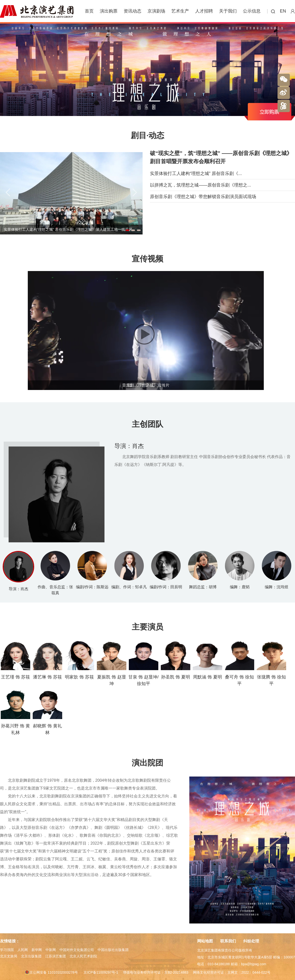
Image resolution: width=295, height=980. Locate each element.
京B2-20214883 (176, 972)
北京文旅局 (9, 956)
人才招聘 (204, 11)
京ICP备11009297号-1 (101, 972)
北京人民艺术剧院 (83, 956)
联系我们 (228, 941)
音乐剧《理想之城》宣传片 (146, 385)
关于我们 (228, 11)
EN (283, 11)
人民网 (23, 950)
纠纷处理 (251, 941)
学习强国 (7, 950)
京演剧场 (156, 11)
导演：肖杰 (129, 446)
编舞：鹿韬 (240, 587)
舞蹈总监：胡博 (203, 587)
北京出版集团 (31, 956)
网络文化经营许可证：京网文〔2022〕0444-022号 (232, 972)
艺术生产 (180, 11)
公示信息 (252, 11)
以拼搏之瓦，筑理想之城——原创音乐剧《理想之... (200, 185)
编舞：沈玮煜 (277, 587)
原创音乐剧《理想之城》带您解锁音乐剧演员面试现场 (203, 197)
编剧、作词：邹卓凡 (129, 587)
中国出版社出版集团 (113, 950)
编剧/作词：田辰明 (166, 587)
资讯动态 (133, 11)
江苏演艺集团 (56, 956)
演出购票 (109, 11)
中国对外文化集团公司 (77, 950)
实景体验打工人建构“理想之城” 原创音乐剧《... (196, 173)
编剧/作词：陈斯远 (92, 587)
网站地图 (205, 941)
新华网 (37, 950)
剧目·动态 (148, 135)
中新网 (51, 950)
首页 (89, 11)
